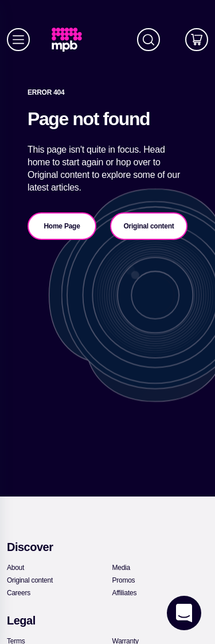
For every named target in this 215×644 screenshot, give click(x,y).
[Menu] (18, 40)
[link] (71, 40)
